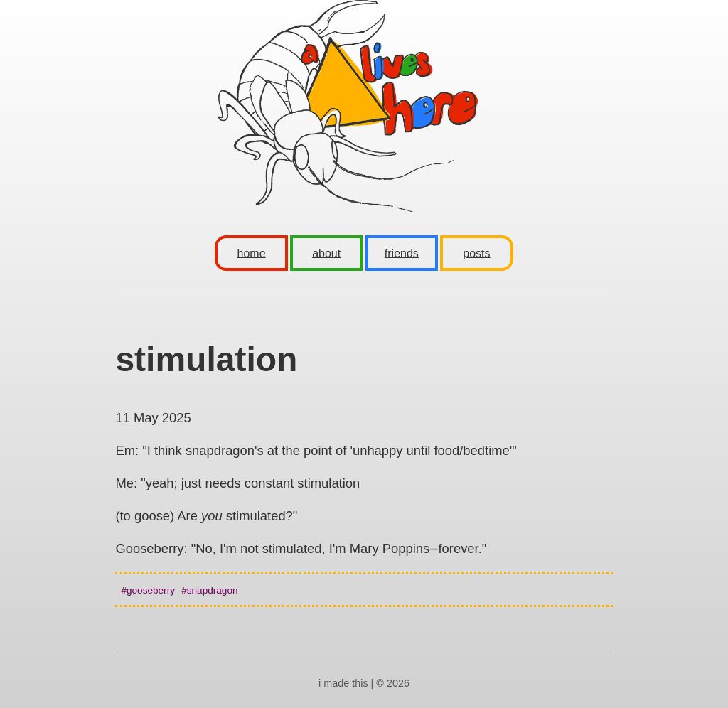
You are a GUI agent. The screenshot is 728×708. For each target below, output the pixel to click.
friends (402, 253)
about (326, 253)
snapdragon (213, 590)
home (252, 253)
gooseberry (151, 590)
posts (476, 253)
